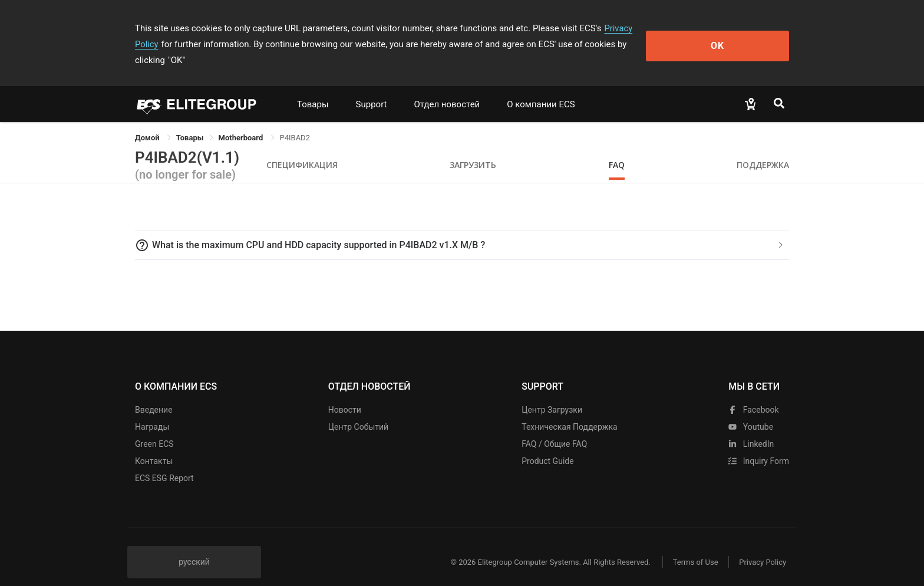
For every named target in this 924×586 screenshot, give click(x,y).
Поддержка (763, 149)
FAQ (617, 149)
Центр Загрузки (552, 394)
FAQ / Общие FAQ (554, 428)
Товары (313, 88)
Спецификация (302, 149)
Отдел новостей (447, 88)
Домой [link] (148, 122)
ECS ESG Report (164, 462)
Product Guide (547, 445)
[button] (462, 229)
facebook (753, 394)
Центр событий (358, 411)
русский (194, 546)
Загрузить (473, 149)
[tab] (462, 229)
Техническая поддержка (570, 411)
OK (741, 36)
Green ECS (154, 428)
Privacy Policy (631, 28)
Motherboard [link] (242, 122)
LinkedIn (751, 428)
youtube (751, 411)
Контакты (154, 445)
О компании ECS (541, 88)
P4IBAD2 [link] (295, 122)
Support (372, 88)
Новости (345, 394)
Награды (152, 411)
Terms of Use (692, 546)
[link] (190, 122)
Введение (154, 394)
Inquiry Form (759, 445)
